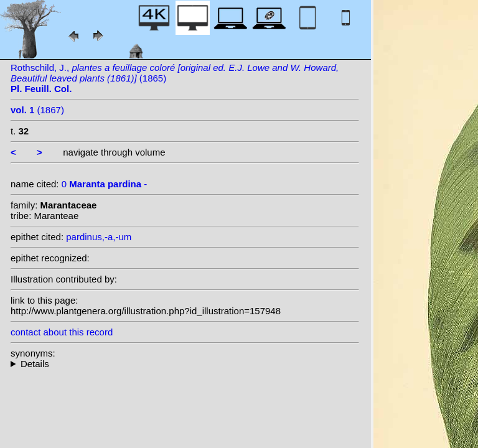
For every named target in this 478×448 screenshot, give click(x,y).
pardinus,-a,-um (99, 237)
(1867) (37, 110)
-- (185, 364)
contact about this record (62, 332)
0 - (105, 184)
